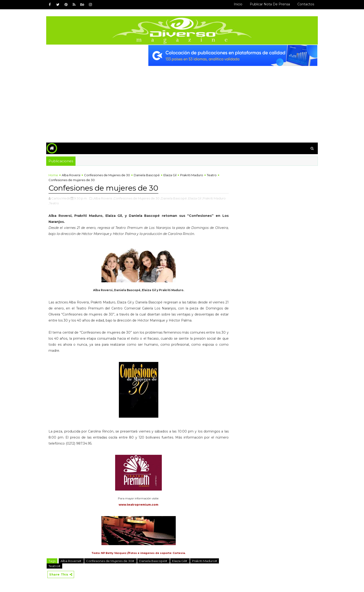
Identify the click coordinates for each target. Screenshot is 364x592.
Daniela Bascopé (147, 175)
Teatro (212, 175)
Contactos (306, 4)
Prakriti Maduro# (205, 561)
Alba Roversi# (71, 561)
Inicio (238, 4)
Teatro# (54, 566)
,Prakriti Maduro (214, 198)
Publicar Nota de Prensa (270, 4)
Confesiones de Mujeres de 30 (107, 175)
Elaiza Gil (170, 175)
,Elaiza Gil (194, 198)
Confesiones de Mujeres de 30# (110, 561)
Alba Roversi (71, 175)
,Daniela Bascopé (174, 198)
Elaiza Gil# (180, 561)
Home (53, 175)
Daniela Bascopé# (153, 561)
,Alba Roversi (102, 198)
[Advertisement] (182, 101)
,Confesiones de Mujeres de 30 (136, 198)
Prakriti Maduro (192, 175)
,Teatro (54, 203)
